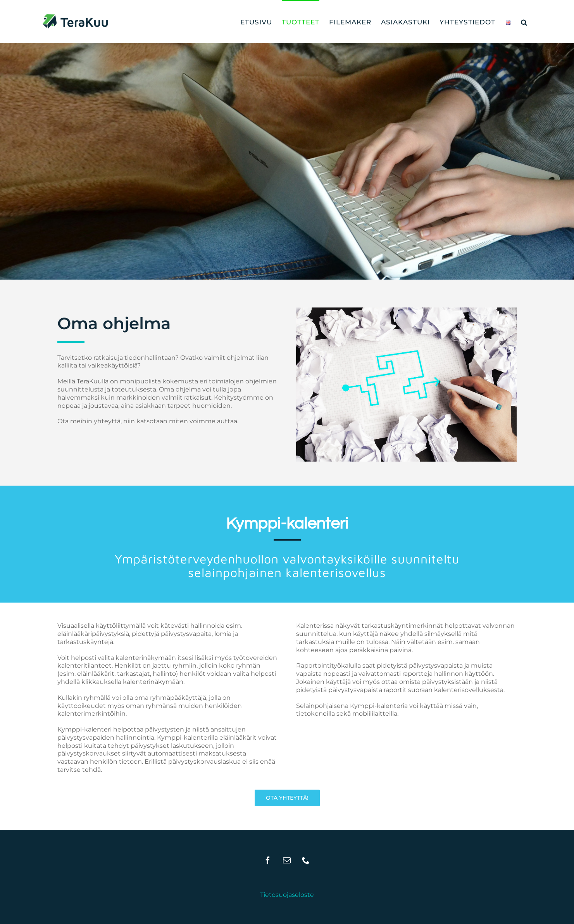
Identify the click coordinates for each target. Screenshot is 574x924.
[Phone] (306, 860)
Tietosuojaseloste (287, 895)
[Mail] (287, 860)
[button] (524, 21)
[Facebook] (268, 860)
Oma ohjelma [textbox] (114, 324)
